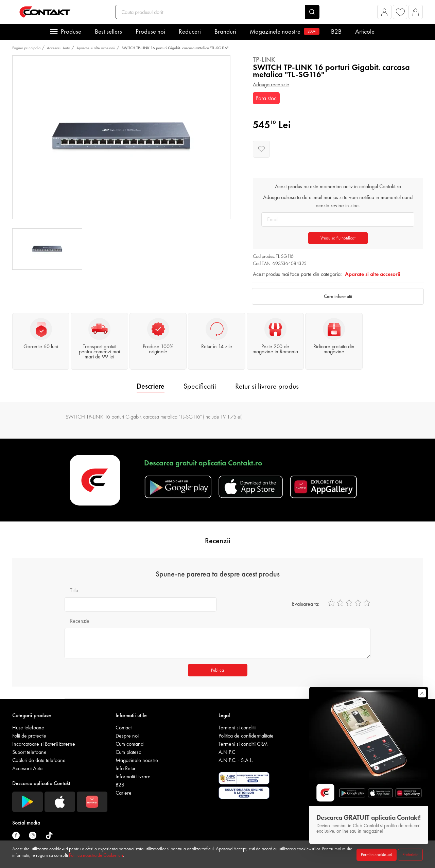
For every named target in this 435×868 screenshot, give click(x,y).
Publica (217, 670)
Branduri (225, 31)
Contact (124, 728)
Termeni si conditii (237, 728)
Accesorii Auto (58, 48)
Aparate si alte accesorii (96, 48)
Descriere (151, 386)
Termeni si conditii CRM (243, 744)
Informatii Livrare (133, 776)
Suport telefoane (29, 752)
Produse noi (150, 31)
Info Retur (126, 768)
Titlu (74, 590)
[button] (385, 14)
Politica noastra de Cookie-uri (96, 855)
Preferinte (410, 855)
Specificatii (200, 386)
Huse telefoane (28, 728)
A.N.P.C (227, 752)
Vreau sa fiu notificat (338, 238)
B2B (336, 31)
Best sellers (108, 31)
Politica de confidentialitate (246, 736)
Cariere (124, 793)
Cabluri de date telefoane (39, 760)
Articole (365, 31)
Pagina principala (26, 48)
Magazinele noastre (284, 31)
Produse (71, 31)
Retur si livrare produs (267, 386)
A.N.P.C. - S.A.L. (236, 760)
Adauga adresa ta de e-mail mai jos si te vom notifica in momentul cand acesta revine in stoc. (338, 201)
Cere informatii (338, 296)
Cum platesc (128, 752)
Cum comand (129, 744)
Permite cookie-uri (377, 855)
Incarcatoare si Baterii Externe (44, 744)
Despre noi (127, 736)
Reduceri (190, 31)
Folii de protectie (29, 736)
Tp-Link (264, 59)
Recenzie (80, 621)
